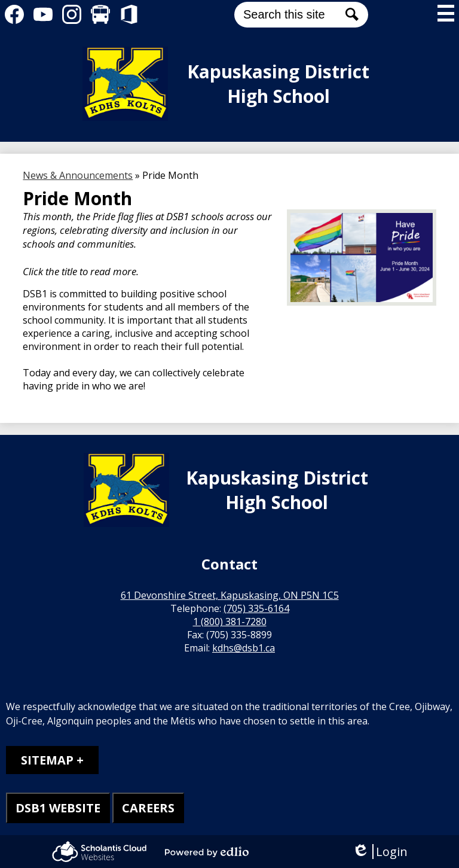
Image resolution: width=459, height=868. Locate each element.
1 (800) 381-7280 (230, 622)
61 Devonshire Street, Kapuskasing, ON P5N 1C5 (230, 595)
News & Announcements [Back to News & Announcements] (78, 175)
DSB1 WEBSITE (58, 808)
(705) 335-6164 (256, 608)
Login (380, 852)
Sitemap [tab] (47, 760)
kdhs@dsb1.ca (244, 648)
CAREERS (148, 808)
